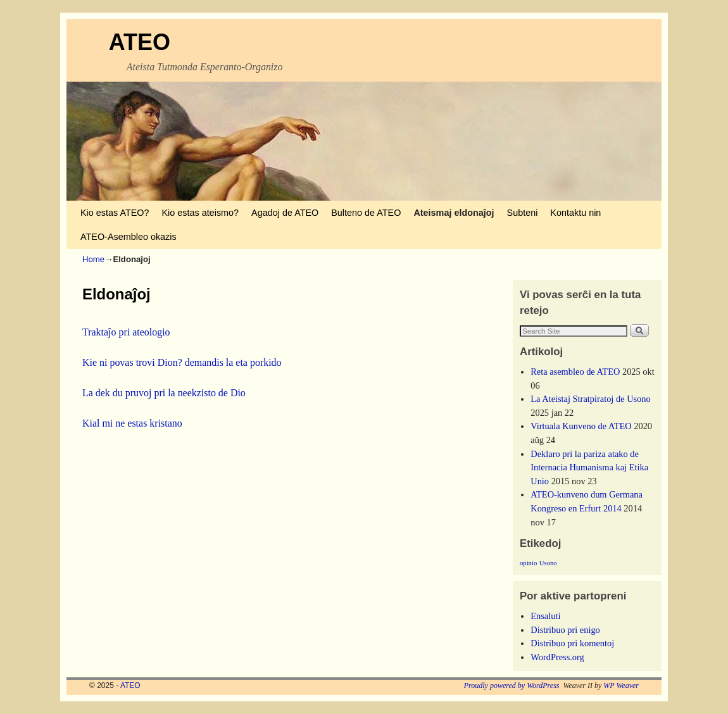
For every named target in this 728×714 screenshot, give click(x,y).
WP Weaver (621, 686)
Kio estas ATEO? (115, 213)
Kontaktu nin (575, 213)
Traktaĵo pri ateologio (126, 332)
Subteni (523, 213)
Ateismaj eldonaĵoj (454, 213)
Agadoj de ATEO (285, 213)
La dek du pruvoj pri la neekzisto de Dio (164, 393)
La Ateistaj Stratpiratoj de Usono (590, 399)
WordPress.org (557, 657)
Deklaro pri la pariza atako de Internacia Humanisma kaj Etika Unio (589, 467)
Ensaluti (545, 616)
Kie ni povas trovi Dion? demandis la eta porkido (182, 362)
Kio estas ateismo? (201, 213)
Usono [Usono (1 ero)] (548, 563)
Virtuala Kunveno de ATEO (581, 426)
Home (93, 259)
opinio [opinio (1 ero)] (528, 563)
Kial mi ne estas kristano (132, 423)
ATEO (140, 42)
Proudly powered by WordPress (512, 686)
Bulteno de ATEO (366, 213)
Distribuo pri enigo (565, 630)
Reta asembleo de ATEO (575, 372)
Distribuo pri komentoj (572, 643)
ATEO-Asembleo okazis (129, 237)
